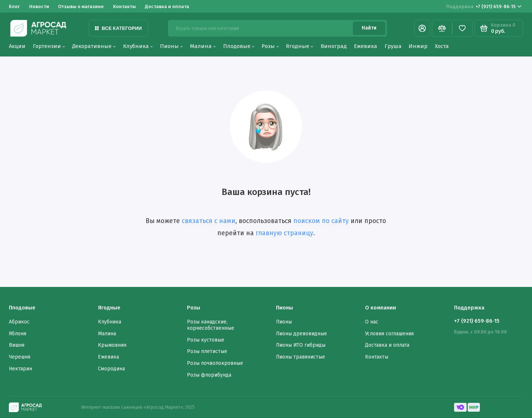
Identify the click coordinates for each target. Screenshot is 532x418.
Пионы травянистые (301, 357)
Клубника (138, 46)
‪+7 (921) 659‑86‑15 (484, 6)
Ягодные (300, 46)
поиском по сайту (321, 221)
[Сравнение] (442, 28)
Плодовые (239, 46)
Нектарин (21, 369)
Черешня (20, 357)
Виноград (334, 46)
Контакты (125, 6)
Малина (203, 46)
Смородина (111, 369)
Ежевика (366, 46)
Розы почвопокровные (215, 363)
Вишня (17, 345)
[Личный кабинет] (422, 28)
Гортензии (49, 46)
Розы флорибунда (209, 375)
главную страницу (284, 233)
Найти (369, 28)
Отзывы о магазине (81, 6)
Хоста (442, 46)
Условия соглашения (389, 334)
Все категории (119, 28)
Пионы (171, 46)
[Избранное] (462, 28)
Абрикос (19, 322)
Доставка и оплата (167, 6)
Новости (39, 6)
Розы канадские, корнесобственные (211, 325)
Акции (17, 46)
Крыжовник (112, 345)
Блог (14, 6)
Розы (270, 46)
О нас (372, 322)
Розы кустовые (206, 340)
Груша (393, 46)
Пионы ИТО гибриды (301, 345)
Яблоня (18, 334)
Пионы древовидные (301, 334)
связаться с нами (209, 221)
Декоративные (94, 46)
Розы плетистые (207, 351)
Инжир (418, 46)
